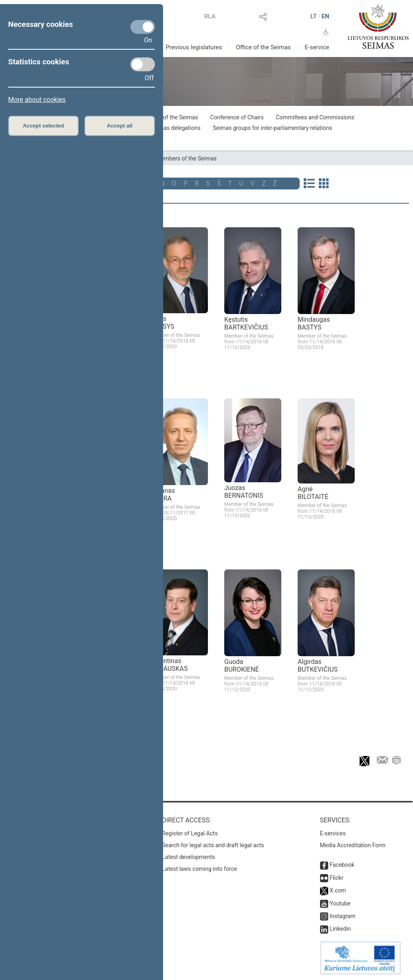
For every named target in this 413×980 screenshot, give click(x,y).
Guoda (242, 666)
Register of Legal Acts (190, 833)
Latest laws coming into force (199, 869)
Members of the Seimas (186, 158)
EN (326, 16)
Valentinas (169, 665)
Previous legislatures (194, 47)
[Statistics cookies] (143, 64)
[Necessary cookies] (143, 27)
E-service (317, 47)
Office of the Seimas (264, 47)
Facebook (342, 865)
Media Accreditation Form (353, 845)
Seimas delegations (176, 128)
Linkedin (340, 929)
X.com (338, 890)
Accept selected (44, 126)
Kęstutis (246, 323)
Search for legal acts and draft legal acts (213, 845)
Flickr (336, 878)
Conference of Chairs (237, 117)
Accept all (120, 126)
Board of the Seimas (172, 117)
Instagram (342, 916)
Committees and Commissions (315, 117)
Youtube (340, 903)
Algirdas (318, 666)
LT (314, 16)
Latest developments (188, 857)
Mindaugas (314, 323)
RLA (210, 16)
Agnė (313, 493)
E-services (333, 833)
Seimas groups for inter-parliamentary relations (273, 128)
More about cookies (37, 100)
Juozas (244, 492)
